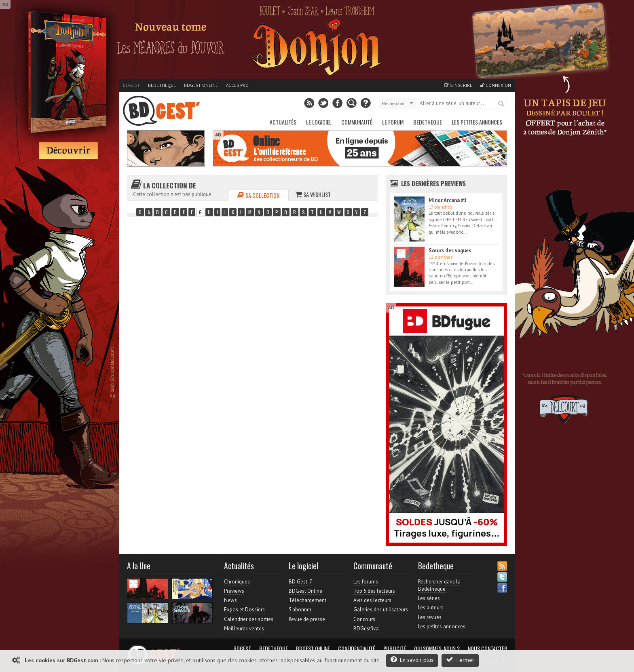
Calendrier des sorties (249, 619)
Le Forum (393, 122)
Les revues (430, 617)
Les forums (366, 582)
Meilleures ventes (244, 629)
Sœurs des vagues (450, 250)
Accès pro (237, 85)
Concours (364, 619)
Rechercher (501, 104)
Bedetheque (162, 85)
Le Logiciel (319, 122)
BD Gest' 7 (300, 582)
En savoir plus (412, 660)
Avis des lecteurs (372, 600)
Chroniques (237, 582)
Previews (234, 591)
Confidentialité (357, 649)
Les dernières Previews (433, 183)
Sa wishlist (313, 194)
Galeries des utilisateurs (381, 610)
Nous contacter (487, 649)
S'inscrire (458, 85)
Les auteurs (431, 608)
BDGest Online (201, 85)
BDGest (131, 85)
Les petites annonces (477, 122)
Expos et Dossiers (244, 610)
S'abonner (300, 610)
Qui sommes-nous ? (437, 649)
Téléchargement (307, 600)
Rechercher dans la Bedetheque (439, 585)
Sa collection (258, 195)
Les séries (429, 598)
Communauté (357, 122)
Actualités (283, 122)
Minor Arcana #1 (448, 200)
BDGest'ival (367, 629)
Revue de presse (307, 619)
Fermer (460, 660)
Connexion (496, 85)
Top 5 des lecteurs (374, 591)
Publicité (395, 649)
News (230, 600)
